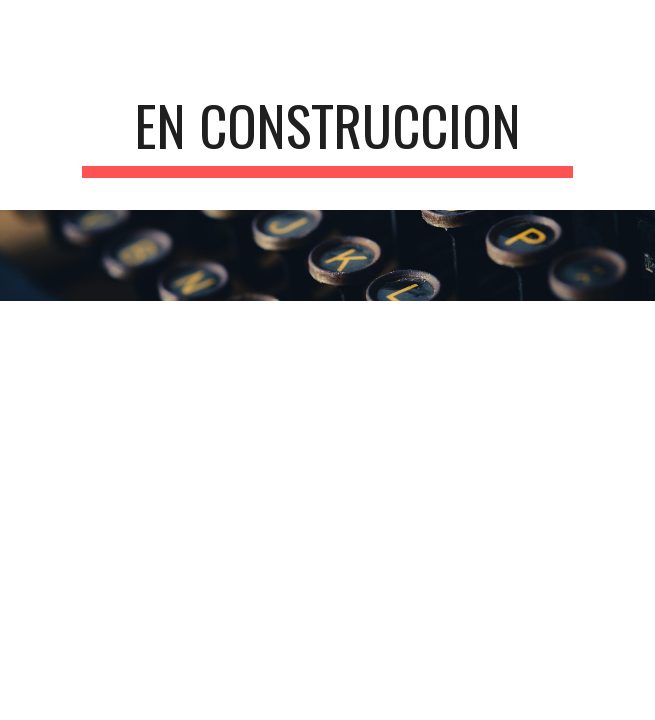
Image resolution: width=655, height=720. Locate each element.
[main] (327, 135)
